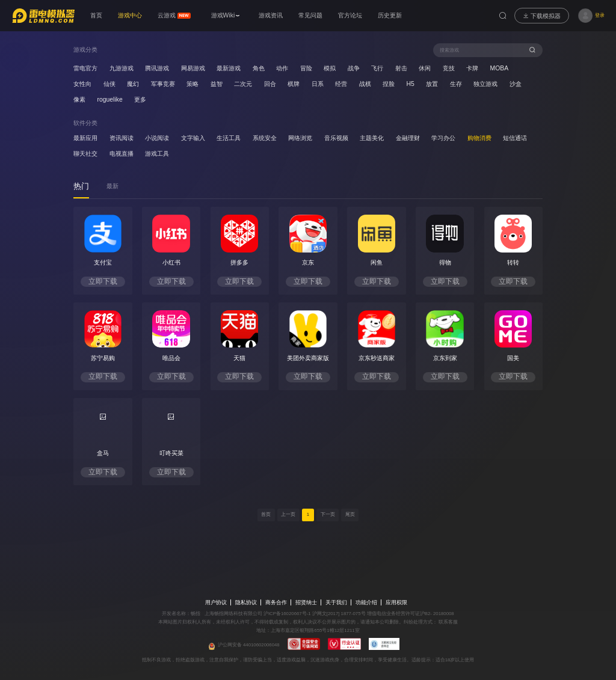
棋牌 (294, 84)
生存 (456, 84)
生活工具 (229, 138)
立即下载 (103, 281)
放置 (432, 84)
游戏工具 (157, 154)
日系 (318, 84)
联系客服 (448, 622)
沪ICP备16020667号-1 (287, 614)
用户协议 (216, 602)
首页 (266, 514)
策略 (192, 84)
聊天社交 (85, 154)
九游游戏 (122, 68)
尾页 (350, 514)
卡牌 (472, 68)
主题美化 (372, 138)
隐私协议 (246, 602)
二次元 (243, 84)
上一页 (288, 514)
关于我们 (336, 602)
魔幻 (133, 84)
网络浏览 (300, 138)
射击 (401, 68)
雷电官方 (85, 68)
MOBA (500, 68)
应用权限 (396, 602)
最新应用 (85, 138)
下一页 (328, 514)
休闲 (425, 68)
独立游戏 (485, 84)
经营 (341, 84)
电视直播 (122, 154)
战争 (354, 68)
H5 (411, 84)
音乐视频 (336, 138)
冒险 (306, 68)
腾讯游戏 (157, 68)
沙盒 (516, 84)
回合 (270, 84)
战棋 (365, 84)
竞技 (449, 68)
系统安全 (265, 138)
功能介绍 (366, 602)
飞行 (377, 68)
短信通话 (515, 138)
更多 (140, 100)
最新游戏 (229, 68)
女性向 (82, 84)
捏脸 (389, 84)
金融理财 (408, 138)
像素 (79, 100)
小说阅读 (157, 138)
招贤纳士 (306, 602)
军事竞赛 (163, 84)
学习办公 (443, 138)
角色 (259, 68)
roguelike (110, 100)
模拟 (330, 68)
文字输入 (193, 138)
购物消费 (479, 138)
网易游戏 (193, 68)
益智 (217, 84)
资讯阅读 (122, 138)
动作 (282, 68)
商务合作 (276, 602)
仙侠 (109, 84)
